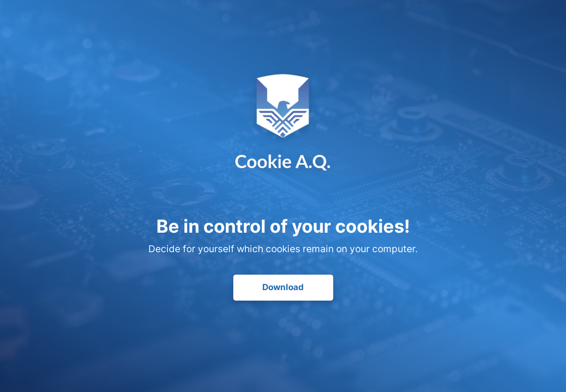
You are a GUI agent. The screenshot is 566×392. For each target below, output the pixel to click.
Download (283, 287)
